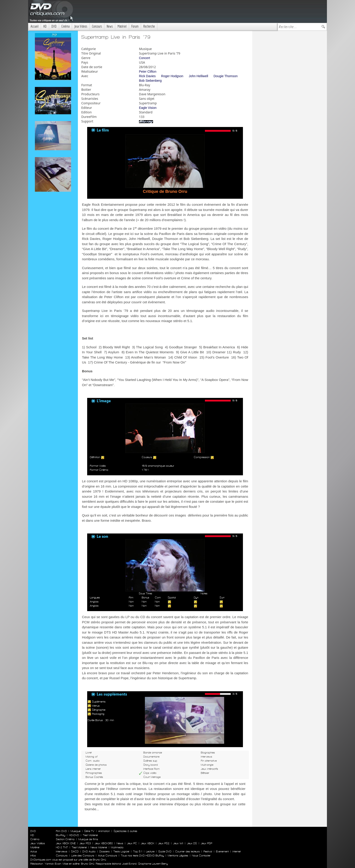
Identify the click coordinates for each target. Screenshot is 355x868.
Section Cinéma (65, 839)
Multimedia (117, 847)
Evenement (222, 851)
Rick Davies (147, 76)
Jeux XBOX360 (104, 843)
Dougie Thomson (225, 76)
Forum (135, 26)
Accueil (35, 26)
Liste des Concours (83, 856)
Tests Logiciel (121, 851)
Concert (145, 58)
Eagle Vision (148, 108)
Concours (97, 26)
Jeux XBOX (148, 843)
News (110, 26)
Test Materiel (90, 835)
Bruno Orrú (88, 864)
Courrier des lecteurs (187, 851)
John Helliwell (199, 76)
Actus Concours (108, 856)
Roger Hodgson (172, 76)
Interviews (62, 851)
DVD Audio (89, 851)
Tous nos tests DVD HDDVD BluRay (142, 856)
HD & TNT (62, 847)
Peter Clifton (148, 72)
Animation (104, 831)
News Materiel (99, 847)
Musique (76, 831)
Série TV (89, 831)
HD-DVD (74, 835)
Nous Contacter (201, 856)
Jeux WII (178, 843)
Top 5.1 (138, 851)
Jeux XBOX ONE (66, 843)
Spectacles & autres (125, 831)
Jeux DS (192, 843)
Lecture (150, 851)
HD (45, 26)
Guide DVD (165, 851)
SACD (75, 851)
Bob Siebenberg (150, 81)
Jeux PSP (206, 843)
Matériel (122, 26)
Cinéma (65, 26)
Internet (237, 851)
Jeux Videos (81, 26)
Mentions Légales (178, 856)
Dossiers (104, 851)
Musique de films (88, 839)
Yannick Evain (53, 864)
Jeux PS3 (85, 843)
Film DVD (61, 831)
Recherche (149, 26)
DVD (54, 26)
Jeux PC (132, 843)
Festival (208, 851)
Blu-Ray (61, 835)
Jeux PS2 (164, 843)
